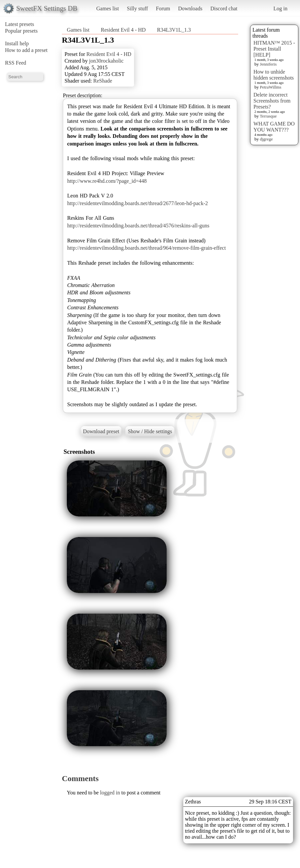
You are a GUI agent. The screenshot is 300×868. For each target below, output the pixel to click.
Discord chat (224, 8)
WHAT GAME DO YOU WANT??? (274, 127)
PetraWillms (270, 87)
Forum (163, 8)
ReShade (103, 81)
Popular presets (21, 31)
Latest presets (20, 24)
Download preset (101, 431)
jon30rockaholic (106, 61)
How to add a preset (26, 50)
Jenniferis (268, 64)
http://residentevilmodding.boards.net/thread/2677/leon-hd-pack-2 (138, 203)
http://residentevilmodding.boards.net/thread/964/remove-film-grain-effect (147, 248)
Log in (280, 8)
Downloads (190, 8)
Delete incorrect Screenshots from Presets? (272, 101)
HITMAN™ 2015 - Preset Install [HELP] (274, 49)
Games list (108, 8)
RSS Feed (16, 63)
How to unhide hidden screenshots (274, 75)
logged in (110, 793)
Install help (17, 43)
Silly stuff (138, 8)
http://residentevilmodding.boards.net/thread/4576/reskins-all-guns (138, 226)
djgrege (266, 139)
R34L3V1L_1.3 (174, 30)
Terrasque (268, 116)
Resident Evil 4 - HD (123, 30)
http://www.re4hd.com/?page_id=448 (107, 181)
